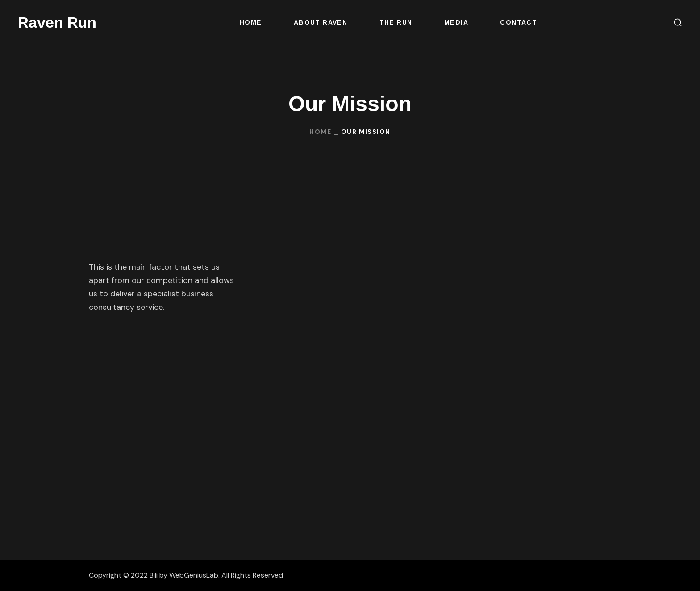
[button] (678, 22)
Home (320, 132)
